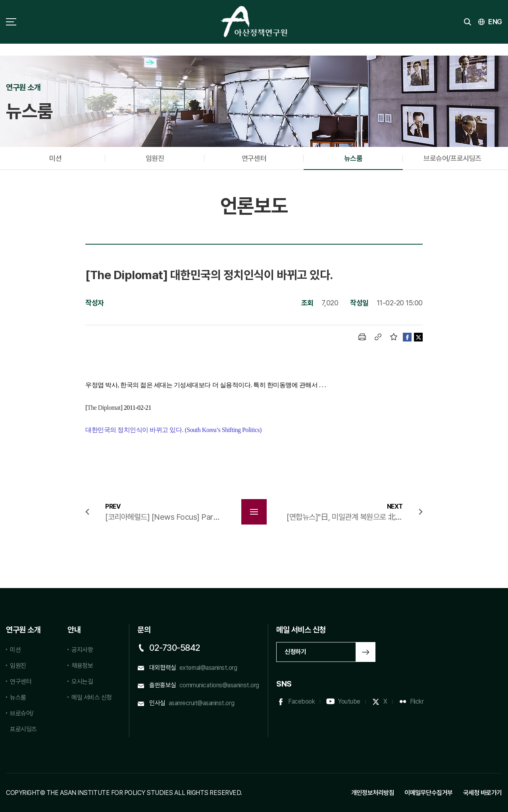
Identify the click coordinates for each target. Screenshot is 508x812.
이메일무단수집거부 (429, 793)
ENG (495, 22)
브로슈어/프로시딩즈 (452, 158)
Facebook (301, 701)
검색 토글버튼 (468, 22)
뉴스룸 (353, 158)
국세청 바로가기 (483, 793)
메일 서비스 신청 (92, 697)
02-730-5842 (175, 648)
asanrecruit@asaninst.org (201, 703)
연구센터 (254, 158)
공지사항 (82, 650)
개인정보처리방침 (373, 793)
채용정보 (82, 666)
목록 (254, 512)
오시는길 (82, 682)
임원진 (155, 158)
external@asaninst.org (208, 668)
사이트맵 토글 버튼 (11, 22)
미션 (55, 158)
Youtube (349, 701)
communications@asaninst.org (219, 685)
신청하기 (295, 652)
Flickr (417, 701)
